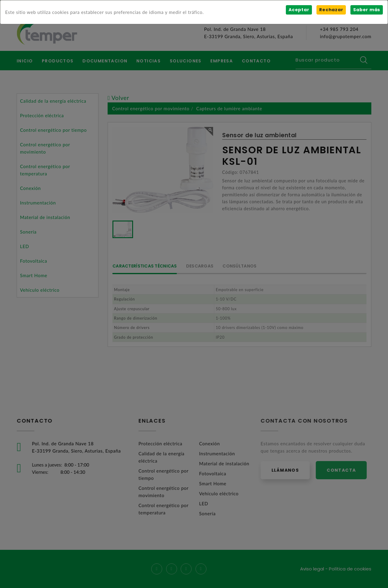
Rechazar (331, 10)
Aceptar (299, 10)
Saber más (367, 10)
